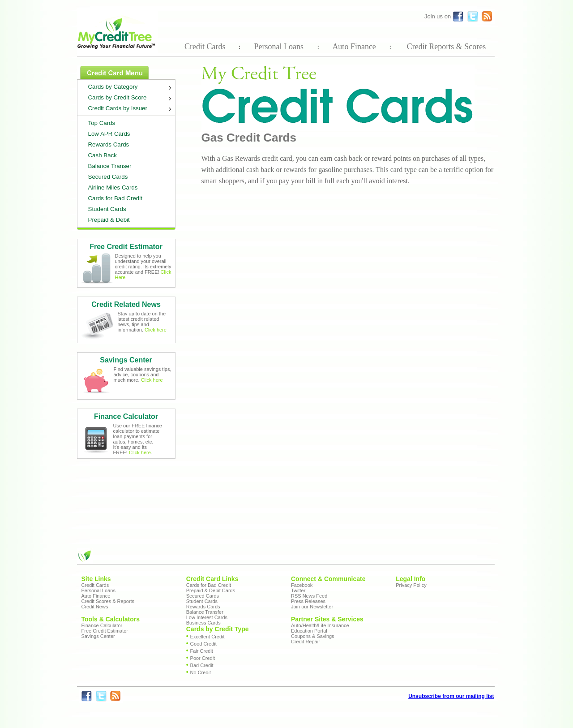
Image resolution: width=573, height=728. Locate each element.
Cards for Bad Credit (115, 198)
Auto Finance (354, 47)
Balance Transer (110, 166)
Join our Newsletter (312, 607)
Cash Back (103, 155)
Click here (156, 330)
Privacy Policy (411, 585)
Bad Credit (202, 665)
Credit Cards (205, 47)
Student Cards (107, 209)
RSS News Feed (309, 596)
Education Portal (309, 631)
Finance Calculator (126, 416)
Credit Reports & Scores (446, 47)
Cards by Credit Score (132, 99)
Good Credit (203, 644)
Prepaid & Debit (109, 220)
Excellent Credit (207, 637)
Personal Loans (278, 47)
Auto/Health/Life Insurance (320, 625)
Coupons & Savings (313, 636)
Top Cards (102, 123)
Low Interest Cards (207, 617)
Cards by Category (132, 88)
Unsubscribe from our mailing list (451, 696)
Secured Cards (108, 177)
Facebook (302, 585)
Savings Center (126, 360)
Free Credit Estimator (126, 247)
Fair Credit (202, 651)
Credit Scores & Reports (108, 601)
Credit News (95, 607)
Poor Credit (203, 658)
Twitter (298, 590)
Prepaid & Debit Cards (211, 590)
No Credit (201, 672)
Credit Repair (306, 642)
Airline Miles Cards (113, 187)
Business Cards (203, 623)
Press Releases (308, 601)
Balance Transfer (205, 612)
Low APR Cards (109, 134)
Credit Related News (126, 304)
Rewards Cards (109, 144)
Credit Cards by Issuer (132, 109)
